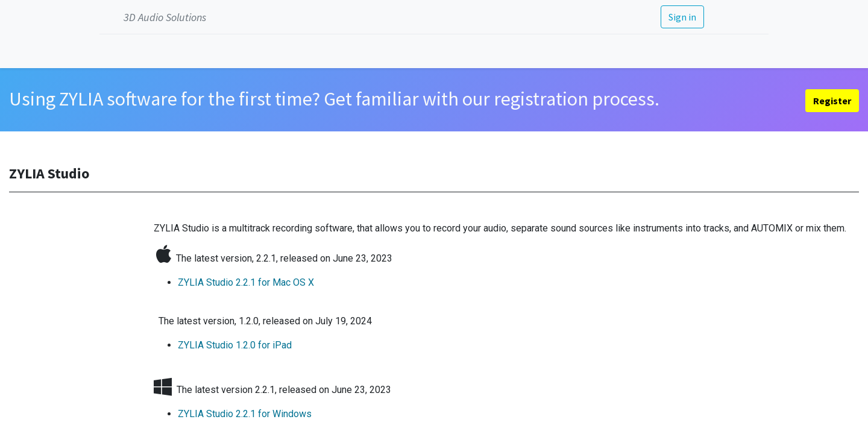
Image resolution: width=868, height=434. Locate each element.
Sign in (682, 17)
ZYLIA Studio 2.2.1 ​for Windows (245, 414)
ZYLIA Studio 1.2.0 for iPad (235, 345)
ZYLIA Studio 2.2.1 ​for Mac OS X (246, 282)
